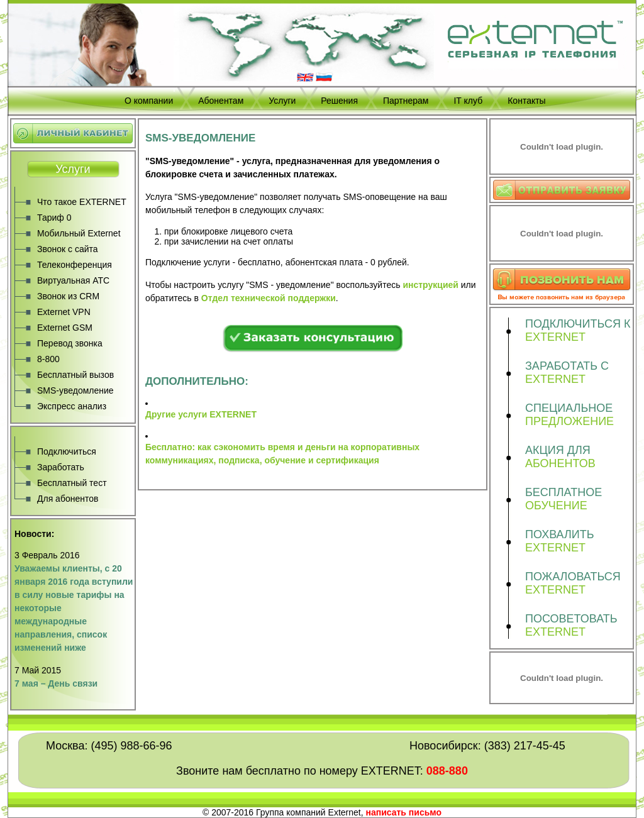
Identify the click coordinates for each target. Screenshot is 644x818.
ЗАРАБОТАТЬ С (579, 373)
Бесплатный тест (72, 483)
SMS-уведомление (75, 390)
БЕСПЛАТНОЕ (579, 499)
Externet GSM (65, 328)
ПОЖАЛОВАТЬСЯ (579, 583)
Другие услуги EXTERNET (201, 414)
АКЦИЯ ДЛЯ (579, 457)
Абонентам (221, 101)
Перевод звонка (70, 343)
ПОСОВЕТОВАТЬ (579, 626)
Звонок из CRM (68, 296)
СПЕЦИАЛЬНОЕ (579, 415)
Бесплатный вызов (75, 375)
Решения (339, 101)
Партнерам (406, 101)
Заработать (61, 467)
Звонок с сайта (68, 249)
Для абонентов (68, 499)
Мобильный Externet (79, 233)
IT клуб (468, 101)
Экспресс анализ (72, 406)
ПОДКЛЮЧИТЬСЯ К (579, 331)
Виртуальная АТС (73, 280)
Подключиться (67, 451)
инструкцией (430, 285)
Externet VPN (64, 312)
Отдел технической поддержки (269, 298)
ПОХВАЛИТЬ (579, 541)
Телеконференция (75, 265)
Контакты (526, 101)
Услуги (282, 101)
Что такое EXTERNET (82, 202)
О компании (149, 101)
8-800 (48, 359)
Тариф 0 (54, 218)
